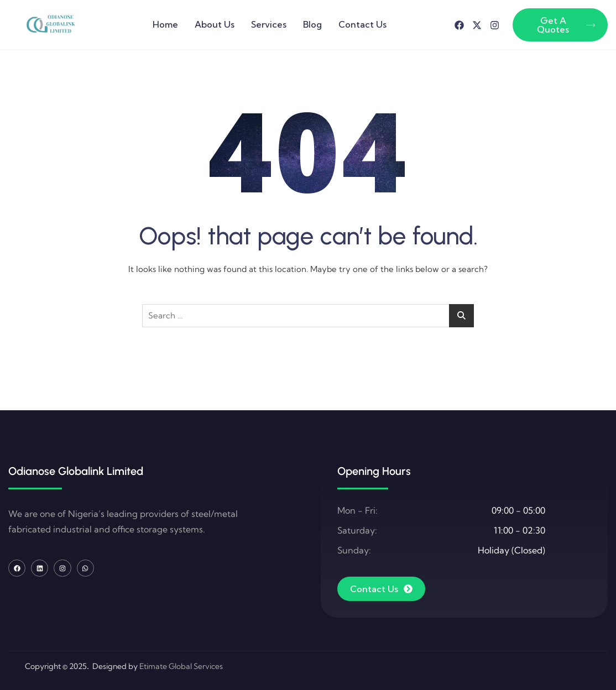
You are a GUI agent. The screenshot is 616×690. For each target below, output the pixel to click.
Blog (312, 24)
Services (269, 24)
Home (165, 24)
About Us (215, 24)
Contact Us (362, 24)
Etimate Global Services (181, 666)
